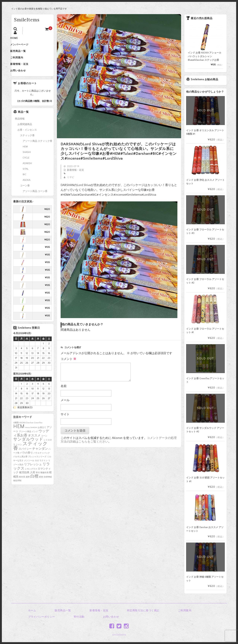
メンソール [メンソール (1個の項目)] (29, 468)
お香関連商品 (25, 132)
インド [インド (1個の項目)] (35, 439)
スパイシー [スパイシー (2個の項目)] (25, 457)
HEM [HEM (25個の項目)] (19, 434)
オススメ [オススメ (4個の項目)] (34, 443)
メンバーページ (24, 47)
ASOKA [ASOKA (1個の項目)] (22, 431)
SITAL (26, 177)
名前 (64, 386)
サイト (65, 414)
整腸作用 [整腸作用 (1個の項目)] (44, 480)
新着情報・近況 (24, 70)
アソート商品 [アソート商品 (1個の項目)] (25, 439)
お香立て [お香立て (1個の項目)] (42, 435)
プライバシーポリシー (42, 617)
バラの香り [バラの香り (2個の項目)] (26, 461)
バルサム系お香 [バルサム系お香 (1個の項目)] (20, 465)
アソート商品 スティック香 (37, 149)
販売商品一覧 (23, 55)
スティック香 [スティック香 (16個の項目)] (30, 454)
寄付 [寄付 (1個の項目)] (38, 480)
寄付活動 (79, 617)
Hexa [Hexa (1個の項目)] (27, 435)
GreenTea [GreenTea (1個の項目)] (38, 431)
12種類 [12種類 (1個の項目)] (16, 431)
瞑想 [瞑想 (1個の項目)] (41, 485)
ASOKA (26, 188)
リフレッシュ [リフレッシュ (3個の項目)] (33, 472)
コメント (68, 359)
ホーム (32, 611)
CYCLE (26, 166)
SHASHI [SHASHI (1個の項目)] (34, 435)
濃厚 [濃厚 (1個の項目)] (28, 485)
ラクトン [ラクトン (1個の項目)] (44, 468)
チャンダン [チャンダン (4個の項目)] (40, 457)
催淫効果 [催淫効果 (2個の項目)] (24, 480)
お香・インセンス (27, 138)
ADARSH (27, 171)
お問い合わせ (23, 78)
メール (65, 400)
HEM (25, 154)
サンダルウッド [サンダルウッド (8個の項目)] (28, 447)
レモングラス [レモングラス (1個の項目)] (31, 477)
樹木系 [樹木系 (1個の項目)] (22, 485)
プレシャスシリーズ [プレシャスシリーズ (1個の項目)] (37, 465)
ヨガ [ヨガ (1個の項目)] (37, 468)
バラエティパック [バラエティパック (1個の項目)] (42, 461)
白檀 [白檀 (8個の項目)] (34, 484)
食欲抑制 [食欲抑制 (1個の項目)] (17, 488)
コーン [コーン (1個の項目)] (44, 444)
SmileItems (27, 20)
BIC (24, 182)
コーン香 (25, 193)
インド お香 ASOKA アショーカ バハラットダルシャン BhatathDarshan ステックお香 (205, 56)
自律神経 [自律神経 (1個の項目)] (48, 485)
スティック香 (27, 143)
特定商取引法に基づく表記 (143, 611)
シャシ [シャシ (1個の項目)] (19, 452)
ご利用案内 (22, 62)
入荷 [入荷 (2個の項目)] (33, 480)
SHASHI (27, 160)
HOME (19, 39)
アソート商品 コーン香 (35, 199)
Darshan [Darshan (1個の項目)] (30, 431)
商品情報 (20, 127)
